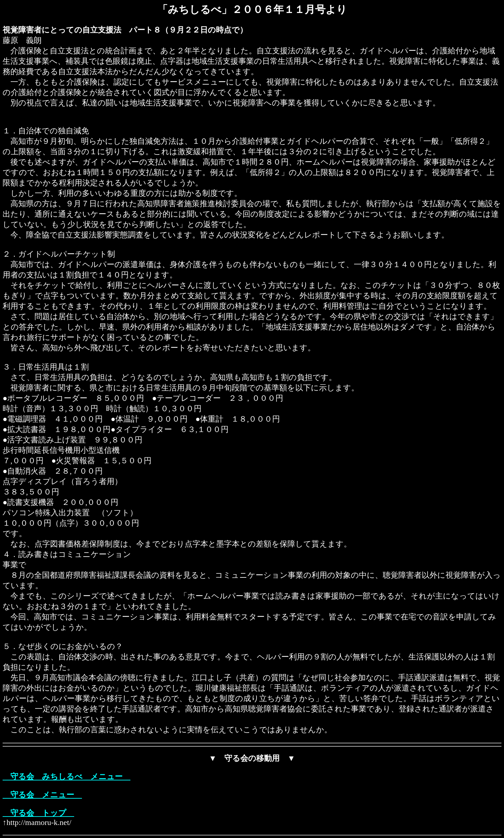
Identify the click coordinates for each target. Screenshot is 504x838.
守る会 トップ (38, 813)
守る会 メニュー (42, 795)
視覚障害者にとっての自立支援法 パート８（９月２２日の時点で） (125, 30)
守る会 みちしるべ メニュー (66, 777)
